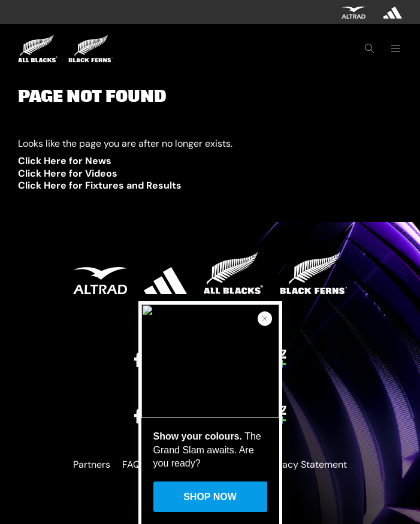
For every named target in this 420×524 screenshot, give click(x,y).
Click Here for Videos (68, 173)
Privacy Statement (306, 464)
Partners (92, 464)
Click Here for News (65, 161)
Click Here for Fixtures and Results (100, 185)
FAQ (131, 464)
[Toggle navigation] (395, 49)
